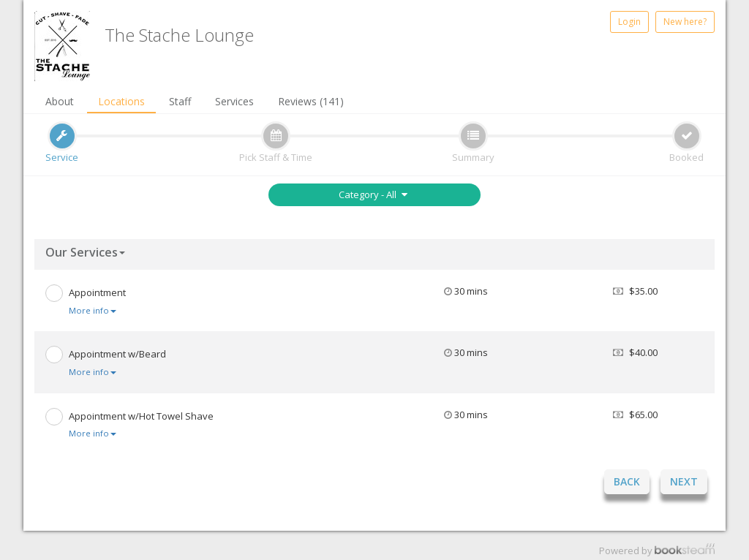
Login (629, 22)
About (60, 101)
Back (627, 481)
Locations (121, 101)
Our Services (85, 252)
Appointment (97, 292)
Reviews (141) (311, 101)
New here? (685, 22)
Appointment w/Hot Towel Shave (141, 416)
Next (684, 481)
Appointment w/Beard (117, 354)
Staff (180, 101)
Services (234, 101)
